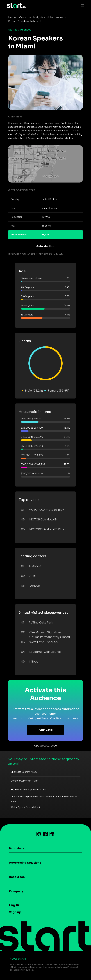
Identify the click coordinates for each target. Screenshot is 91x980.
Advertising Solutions (25, 863)
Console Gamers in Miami (24, 781)
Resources (17, 877)
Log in (14, 905)
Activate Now (45, 246)
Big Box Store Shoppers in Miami (28, 790)
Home (12, 17)
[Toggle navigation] (82, 6)
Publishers (17, 848)
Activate (46, 730)
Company (16, 891)
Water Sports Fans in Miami (25, 807)
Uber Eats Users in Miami (24, 772)
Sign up (15, 912)
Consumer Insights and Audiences (41, 17)
